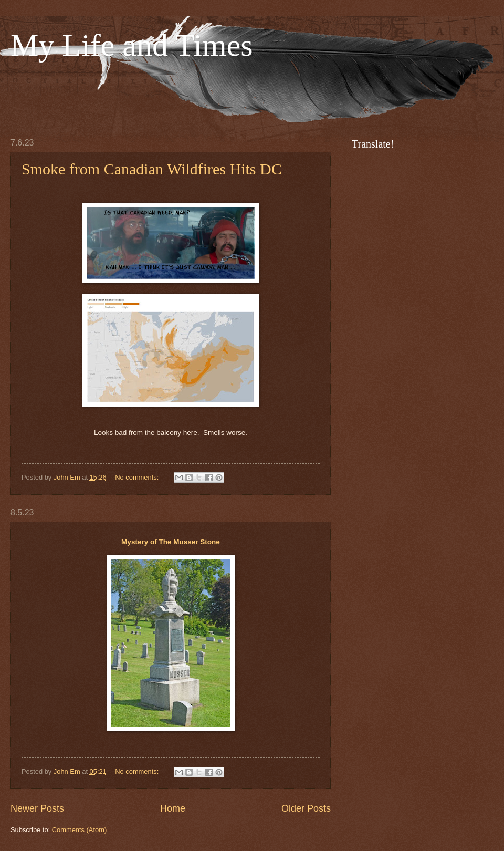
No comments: (138, 477)
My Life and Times (132, 45)
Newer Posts (37, 808)
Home (173, 808)
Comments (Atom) (79, 830)
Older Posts (306, 808)
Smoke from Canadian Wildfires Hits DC (152, 169)
